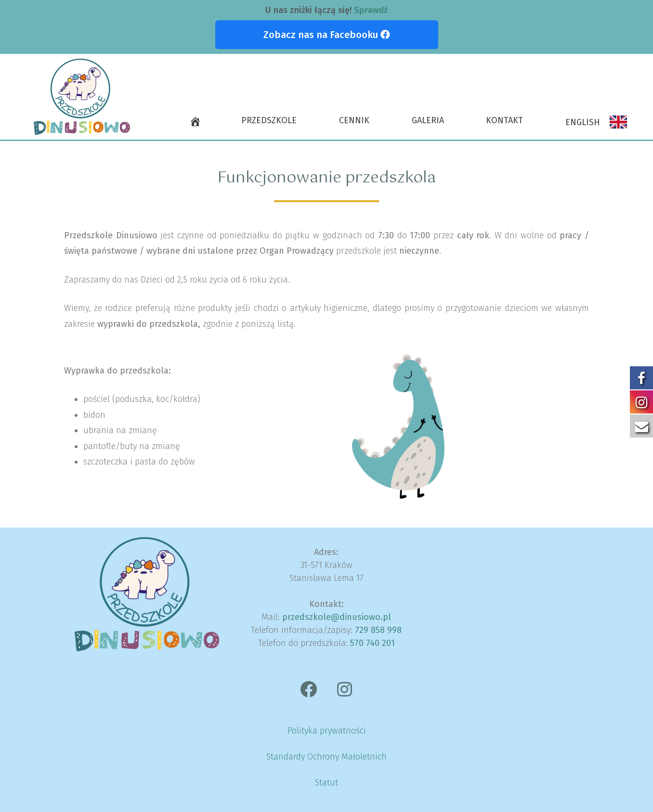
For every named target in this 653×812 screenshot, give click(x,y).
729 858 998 (378, 630)
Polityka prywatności (327, 731)
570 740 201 (372, 643)
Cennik (354, 120)
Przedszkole (269, 120)
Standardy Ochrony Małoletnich (326, 757)
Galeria (428, 120)
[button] (327, 35)
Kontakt (504, 120)
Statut (326, 783)
